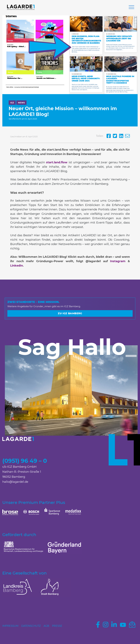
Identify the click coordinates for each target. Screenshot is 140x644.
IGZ (12, 103)
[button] (131, 8)
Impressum (10, 626)
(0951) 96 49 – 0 (25, 461)
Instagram (118, 261)
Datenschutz (31, 626)
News (21, 103)
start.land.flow (57, 162)
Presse (57, 626)
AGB (46, 626)
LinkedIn (17, 266)
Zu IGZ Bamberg (70, 313)
